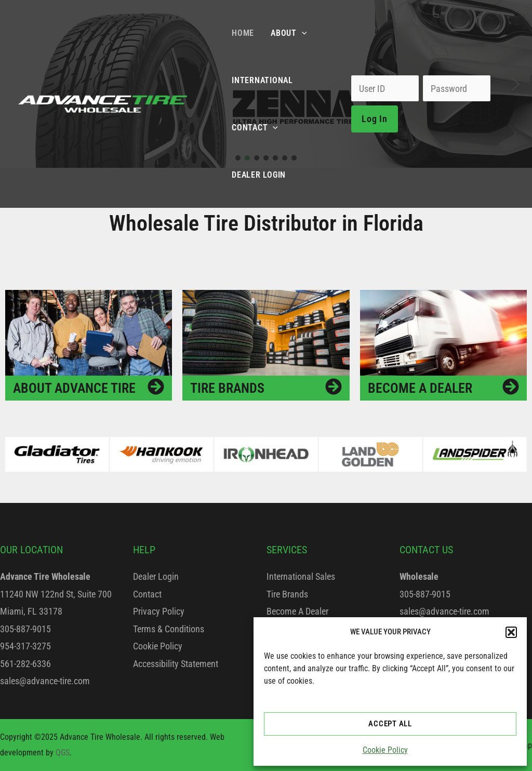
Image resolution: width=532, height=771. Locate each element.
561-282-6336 (25, 664)
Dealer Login (156, 576)
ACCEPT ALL (390, 724)
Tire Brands (227, 388)
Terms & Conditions (169, 629)
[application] (302, 33)
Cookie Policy (385, 750)
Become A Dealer (297, 611)
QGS (63, 753)
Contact (147, 594)
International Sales (301, 576)
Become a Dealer (420, 388)
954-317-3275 (25, 646)
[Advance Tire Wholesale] (103, 103)
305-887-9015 (25, 629)
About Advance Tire (74, 388)
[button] (511, 632)
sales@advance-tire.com (45, 681)
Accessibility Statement (176, 664)
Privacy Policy (159, 611)
